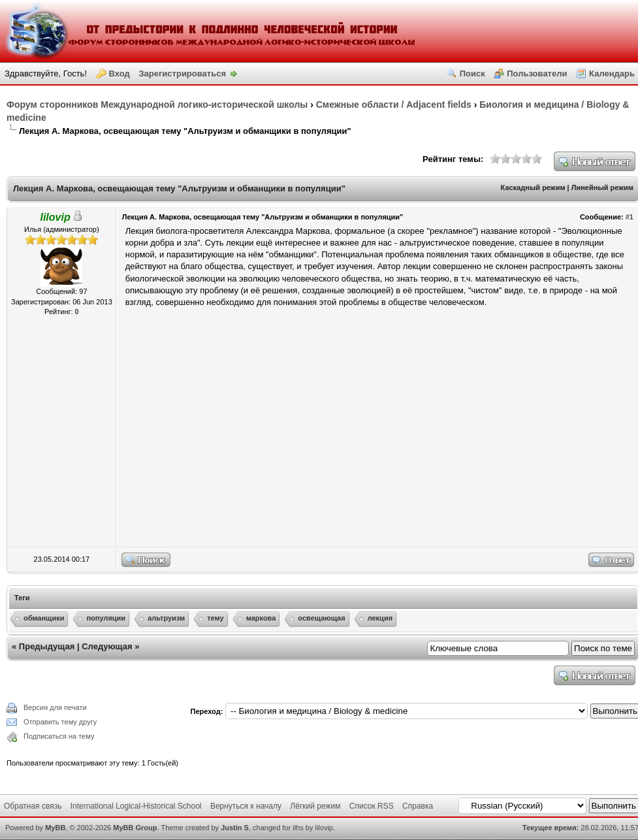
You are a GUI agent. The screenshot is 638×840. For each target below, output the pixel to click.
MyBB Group (135, 828)
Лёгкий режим (315, 806)
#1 (630, 217)
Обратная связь (33, 806)
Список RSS (372, 806)
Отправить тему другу (60, 722)
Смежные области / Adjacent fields (394, 105)
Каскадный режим (533, 187)
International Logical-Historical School (136, 806)
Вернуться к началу (246, 806)
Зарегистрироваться (182, 73)
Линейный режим (602, 187)
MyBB (55, 828)
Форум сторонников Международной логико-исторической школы (157, 105)
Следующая (107, 646)
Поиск (472, 73)
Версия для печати (55, 707)
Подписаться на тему (59, 736)
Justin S (235, 828)
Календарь (612, 73)
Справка (418, 806)
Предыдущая (47, 646)
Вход (120, 73)
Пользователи (537, 73)
